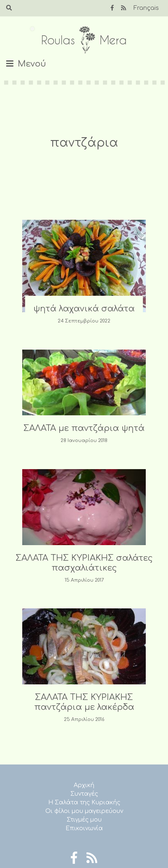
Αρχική (84, 785)
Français (146, 8)
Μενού (32, 64)
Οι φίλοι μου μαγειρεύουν (84, 811)
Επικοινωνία (84, 828)
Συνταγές (84, 794)
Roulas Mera (84, 40)
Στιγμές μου (84, 820)
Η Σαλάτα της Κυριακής (84, 802)
